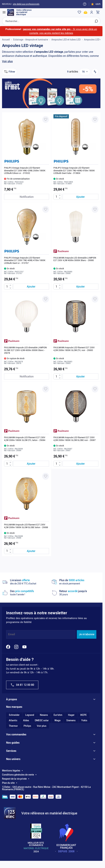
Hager (71, 715)
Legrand (30, 715)
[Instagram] (16, 647)
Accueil (6, 40)
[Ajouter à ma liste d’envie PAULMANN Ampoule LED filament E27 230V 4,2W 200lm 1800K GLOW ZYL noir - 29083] (95, 299)
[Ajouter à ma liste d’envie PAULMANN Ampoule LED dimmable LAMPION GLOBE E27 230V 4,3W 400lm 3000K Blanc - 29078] (46, 299)
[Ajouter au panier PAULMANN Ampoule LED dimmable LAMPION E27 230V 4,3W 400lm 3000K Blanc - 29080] (80, 287)
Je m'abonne (87, 634)
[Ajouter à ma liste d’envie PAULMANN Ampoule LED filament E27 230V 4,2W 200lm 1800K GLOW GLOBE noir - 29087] (95, 389)
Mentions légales (11, 771)
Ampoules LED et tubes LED (66, 40)
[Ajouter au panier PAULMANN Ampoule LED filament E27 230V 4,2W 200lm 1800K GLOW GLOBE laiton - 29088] (31, 551)
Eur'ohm (58, 715)
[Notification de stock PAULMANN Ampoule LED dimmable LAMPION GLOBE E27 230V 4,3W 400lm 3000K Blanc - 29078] (27, 376)
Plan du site (8, 783)
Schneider (14, 715)
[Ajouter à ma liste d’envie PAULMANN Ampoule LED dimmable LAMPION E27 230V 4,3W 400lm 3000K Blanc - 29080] (95, 209)
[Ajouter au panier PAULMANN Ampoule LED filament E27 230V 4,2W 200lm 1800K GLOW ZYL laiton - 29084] (31, 464)
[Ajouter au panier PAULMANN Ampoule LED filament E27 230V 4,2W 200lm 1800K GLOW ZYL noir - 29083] (80, 376)
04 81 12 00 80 (22, 685)
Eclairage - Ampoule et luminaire (31, 40)
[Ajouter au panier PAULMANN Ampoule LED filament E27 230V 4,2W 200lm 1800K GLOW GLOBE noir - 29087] (80, 464)
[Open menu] (4, 12)
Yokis (84, 720)
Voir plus (7, 61)
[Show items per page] (85, 72)
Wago (58, 720)
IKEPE (83, 715)
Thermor (13, 726)
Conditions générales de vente (18, 775)
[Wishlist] (79, 12)
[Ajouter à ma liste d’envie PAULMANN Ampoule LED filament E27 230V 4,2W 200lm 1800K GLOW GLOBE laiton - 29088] (46, 476)
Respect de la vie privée (14, 779)
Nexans (44, 715)
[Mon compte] (92, 12)
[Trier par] (95, 72)
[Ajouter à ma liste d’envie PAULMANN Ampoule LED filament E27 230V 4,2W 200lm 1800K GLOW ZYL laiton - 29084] (46, 389)
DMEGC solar (42, 720)
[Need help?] (85, 4)
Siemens (71, 720)
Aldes (26, 720)
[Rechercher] (96, 21)
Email (12, 634)
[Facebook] (8, 647)
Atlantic (13, 720)
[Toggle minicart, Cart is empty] (98, 12)
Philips (27, 726)
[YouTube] (24, 647)
